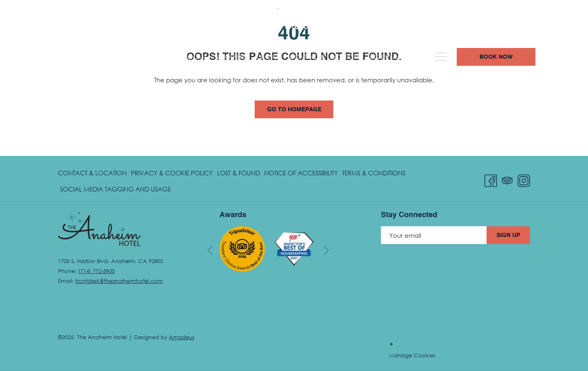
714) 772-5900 (98, 271)
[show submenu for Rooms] (162, 57)
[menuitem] (86, 57)
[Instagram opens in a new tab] (524, 179)
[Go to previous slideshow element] (210, 250)
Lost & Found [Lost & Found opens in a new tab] (239, 174)
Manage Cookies (412, 355)
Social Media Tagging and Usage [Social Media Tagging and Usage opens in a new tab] (116, 190)
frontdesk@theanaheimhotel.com (119, 281)
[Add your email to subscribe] (434, 235)
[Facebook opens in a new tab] (491, 179)
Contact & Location (92, 173)
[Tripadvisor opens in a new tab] (507, 179)
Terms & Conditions (374, 173)
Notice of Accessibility (301, 173)
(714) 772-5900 (433, 21)
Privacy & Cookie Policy (172, 173)
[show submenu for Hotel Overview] (121, 57)
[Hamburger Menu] (495, 57)
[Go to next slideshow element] (326, 250)
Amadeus (182, 337)
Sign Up (508, 235)
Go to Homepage (294, 110)
